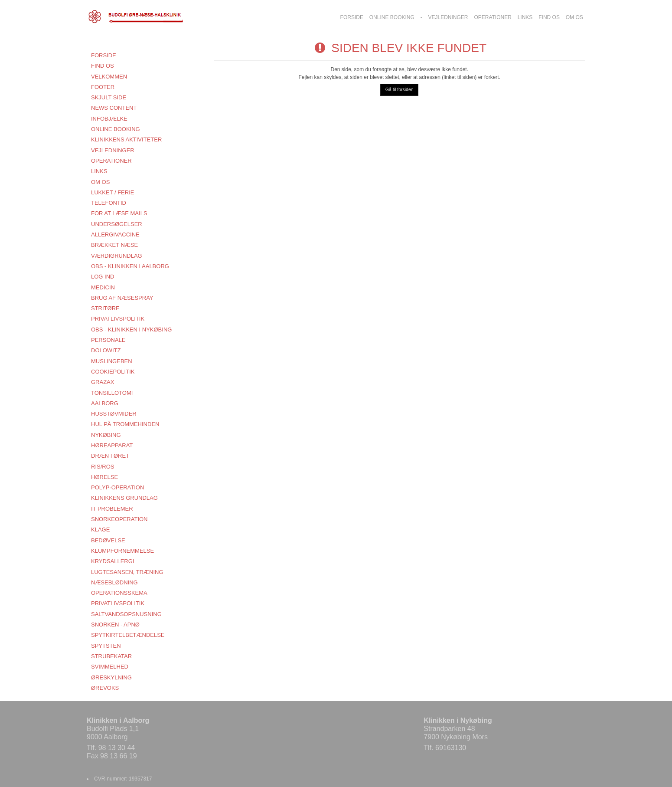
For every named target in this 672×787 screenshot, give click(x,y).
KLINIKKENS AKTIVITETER (126, 139)
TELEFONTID (109, 203)
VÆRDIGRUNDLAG (117, 256)
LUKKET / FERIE (113, 192)
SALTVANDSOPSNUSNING (126, 614)
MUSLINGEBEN (112, 361)
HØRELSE (104, 477)
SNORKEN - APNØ (115, 625)
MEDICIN (103, 287)
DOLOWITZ (106, 350)
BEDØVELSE (108, 540)
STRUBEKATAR (111, 656)
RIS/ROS (103, 467)
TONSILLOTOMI (112, 393)
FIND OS (103, 66)
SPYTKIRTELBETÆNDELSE (128, 635)
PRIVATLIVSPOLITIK (118, 319)
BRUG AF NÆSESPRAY (122, 298)
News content (114, 108)
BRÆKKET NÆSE (114, 245)
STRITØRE (105, 308)
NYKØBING (106, 435)
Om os (100, 182)
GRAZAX (103, 382)
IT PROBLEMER (112, 509)
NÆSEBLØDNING (114, 582)
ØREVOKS (105, 688)
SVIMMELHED (110, 667)
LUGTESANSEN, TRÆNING (127, 572)
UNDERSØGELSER (117, 224)
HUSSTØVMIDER (114, 414)
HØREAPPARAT (112, 445)
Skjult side (109, 97)
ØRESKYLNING (111, 677)
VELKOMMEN (109, 77)
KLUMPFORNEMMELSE (122, 551)
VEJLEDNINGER (113, 150)
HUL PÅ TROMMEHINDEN (125, 424)
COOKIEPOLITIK (113, 372)
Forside (104, 55)
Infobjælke (109, 119)
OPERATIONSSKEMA (119, 593)
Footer (103, 87)
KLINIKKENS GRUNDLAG (124, 498)
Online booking (116, 129)
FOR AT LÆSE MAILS (119, 213)
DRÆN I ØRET (110, 456)
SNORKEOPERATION (119, 519)
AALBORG (105, 403)
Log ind (103, 277)
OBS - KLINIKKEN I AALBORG (130, 266)
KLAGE (100, 530)
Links (99, 171)
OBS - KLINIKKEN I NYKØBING (131, 330)
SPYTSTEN (106, 646)
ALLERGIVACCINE (115, 234)
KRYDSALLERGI (113, 561)
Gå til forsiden (400, 89)
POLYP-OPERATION (117, 487)
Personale (108, 340)
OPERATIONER (111, 161)
